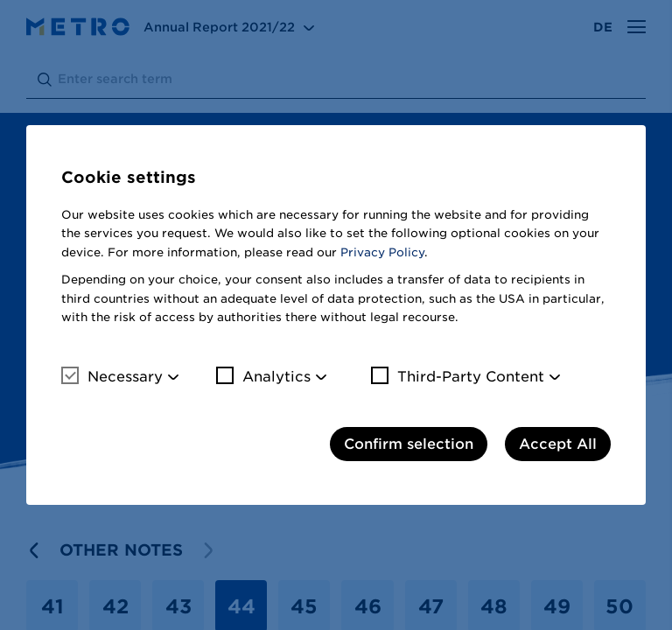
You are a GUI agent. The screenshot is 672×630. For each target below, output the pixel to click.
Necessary (112, 376)
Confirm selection (409, 444)
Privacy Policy (382, 252)
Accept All (558, 444)
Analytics (263, 376)
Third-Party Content (458, 376)
